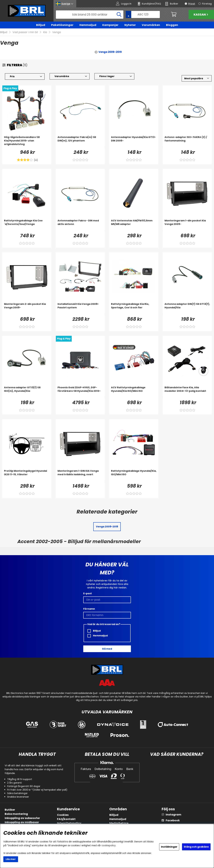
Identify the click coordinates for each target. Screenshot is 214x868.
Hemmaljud (88, 25)
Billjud (41, 25)
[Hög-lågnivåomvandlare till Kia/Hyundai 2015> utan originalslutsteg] (27, 142)
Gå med (107, 649)
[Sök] (90, 15)
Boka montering (16, 814)
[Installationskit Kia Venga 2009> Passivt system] (80, 309)
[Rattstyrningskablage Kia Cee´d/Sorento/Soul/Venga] (27, 226)
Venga (57, 32)
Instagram (173, 815)
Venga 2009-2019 (110, 52)
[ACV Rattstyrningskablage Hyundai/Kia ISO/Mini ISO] (134, 392)
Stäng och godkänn (196, 847)
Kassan (201, 14)
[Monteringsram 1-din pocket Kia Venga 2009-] (187, 226)
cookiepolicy (109, 846)
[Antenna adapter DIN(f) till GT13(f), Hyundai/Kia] (187, 309)
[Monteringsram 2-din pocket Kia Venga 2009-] (27, 309)
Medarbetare (119, 823)
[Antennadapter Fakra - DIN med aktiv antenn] (80, 226)
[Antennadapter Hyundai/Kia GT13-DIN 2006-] (134, 142)
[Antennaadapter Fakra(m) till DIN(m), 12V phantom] (80, 142)
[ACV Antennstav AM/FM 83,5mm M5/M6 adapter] (134, 226)
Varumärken (151, 25)
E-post (88, 593)
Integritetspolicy (69, 823)
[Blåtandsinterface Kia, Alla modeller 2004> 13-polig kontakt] (187, 392)
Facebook (173, 820)
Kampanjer (110, 25)
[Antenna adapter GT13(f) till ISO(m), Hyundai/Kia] (27, 392)
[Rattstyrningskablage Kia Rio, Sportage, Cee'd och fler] (134, 309)
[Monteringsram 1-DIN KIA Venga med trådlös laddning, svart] (80, 476)
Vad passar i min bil (25, 32)
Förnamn (89, 609)
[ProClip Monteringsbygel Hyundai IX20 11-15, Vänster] (27, 476)
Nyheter (130, 25)
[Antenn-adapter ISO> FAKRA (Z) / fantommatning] (187, 142)
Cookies (63, 815)
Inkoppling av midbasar (22, 822)
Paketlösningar (62, 25)
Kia (45, 32)
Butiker (10, 810)
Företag (207, 4)
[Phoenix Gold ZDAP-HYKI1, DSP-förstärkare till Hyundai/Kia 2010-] (80, 392)
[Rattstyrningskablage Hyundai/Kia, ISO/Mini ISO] (134, 476)
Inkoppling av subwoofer (22, 818)
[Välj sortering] (197, 78)
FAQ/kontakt (66, 819)
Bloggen (172, 25)
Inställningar (169, 847)
